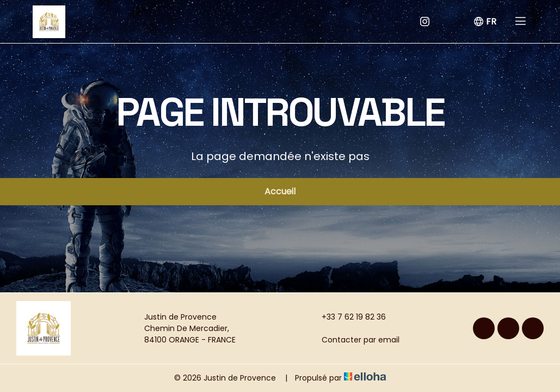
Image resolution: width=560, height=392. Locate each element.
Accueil (280, 191)
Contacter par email (354, 340)
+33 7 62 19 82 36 (347, 317)
